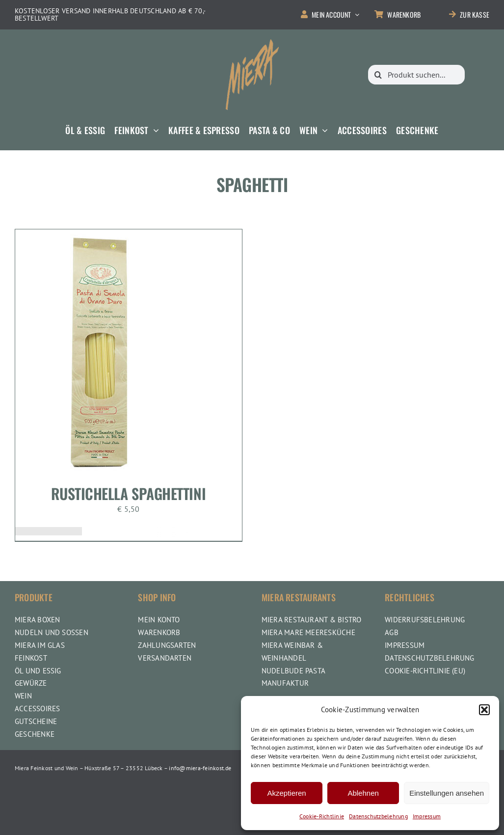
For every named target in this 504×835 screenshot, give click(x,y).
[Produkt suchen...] (416, 75)
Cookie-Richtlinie (322, 816)
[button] (484, 710)
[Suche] (378, 75)
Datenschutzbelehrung (378, 816)
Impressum (427, 816)
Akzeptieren (286, 793)
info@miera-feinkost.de (200, 768)
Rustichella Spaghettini (128, 493)
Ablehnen (363, 793)
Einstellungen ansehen (447, 793)
